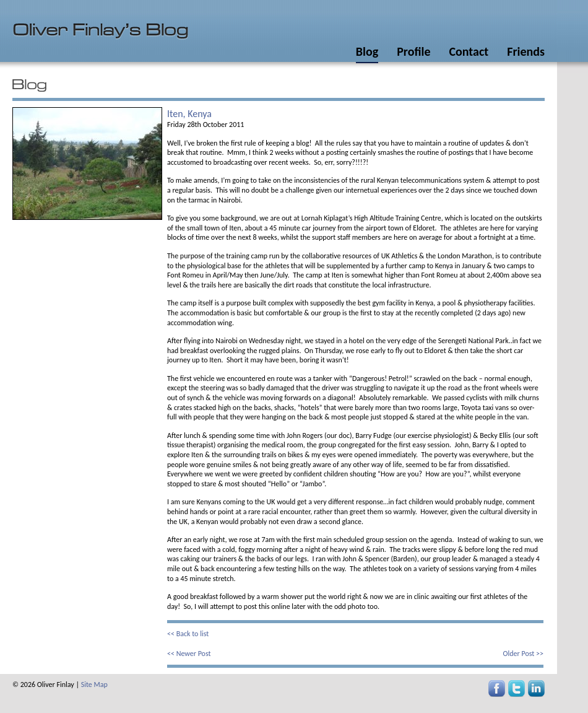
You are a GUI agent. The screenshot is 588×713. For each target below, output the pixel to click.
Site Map (94, 685)
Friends (526, 51)
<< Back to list (188, 634)
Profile (413, 51)
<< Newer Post (189, 654)
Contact (469, 51)
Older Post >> (523, 654)
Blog (367, 51)
